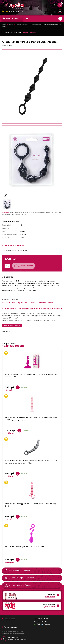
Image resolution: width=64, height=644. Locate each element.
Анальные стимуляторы (22, 24)
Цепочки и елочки (36, 24)
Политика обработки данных (18, 640)
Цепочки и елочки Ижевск (42, 303)
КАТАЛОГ (12, 19)
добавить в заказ (23, 266)
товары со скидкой (31, 606)
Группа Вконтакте (10, 627)
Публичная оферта (14, 638)
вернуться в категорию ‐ (19, 32)
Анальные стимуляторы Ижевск (15, 303)
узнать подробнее (12, 325)
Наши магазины (9, 619)
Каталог (11, 24)
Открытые (31, 596)
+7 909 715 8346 (41, 622)
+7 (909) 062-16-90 (40, 619)
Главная (4, 24)
